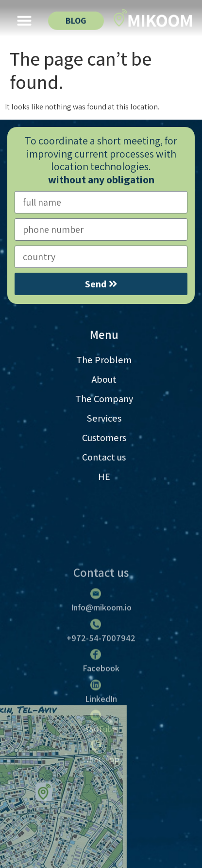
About (113, 379)
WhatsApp (101, 817)
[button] (24, 19)
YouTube (101, 787)
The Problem (113, 360)
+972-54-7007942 (101, 696)
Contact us (113, 457)
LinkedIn (101, 756)
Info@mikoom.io (101, 665)
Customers (113, 438)
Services (113, 418)
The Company (113, 399)
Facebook (101, 726)
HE (113, 477)
